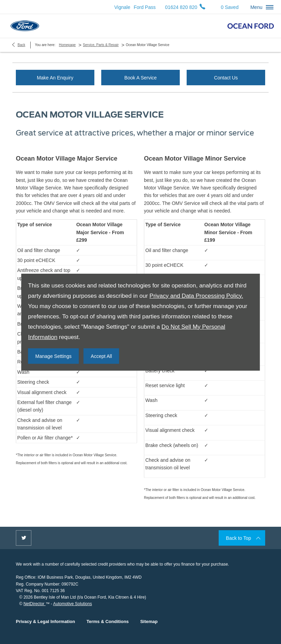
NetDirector (34, 604)
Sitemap (149, 621)
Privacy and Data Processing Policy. (196, 296)
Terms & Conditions (108, 621)
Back (21, 45)
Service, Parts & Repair (101, 45)
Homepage (67, 45)
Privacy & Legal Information (45, 621)
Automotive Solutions (72, 604)
